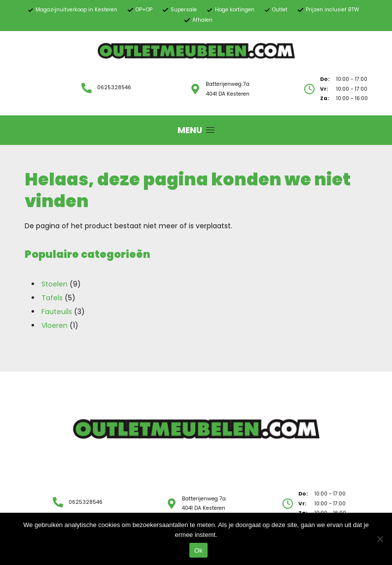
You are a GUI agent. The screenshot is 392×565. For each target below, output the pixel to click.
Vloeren (54, 325)
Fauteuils (57, 312)
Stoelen (54, 284)
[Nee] (380, 539)
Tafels (52, 298)
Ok (198, 550)
